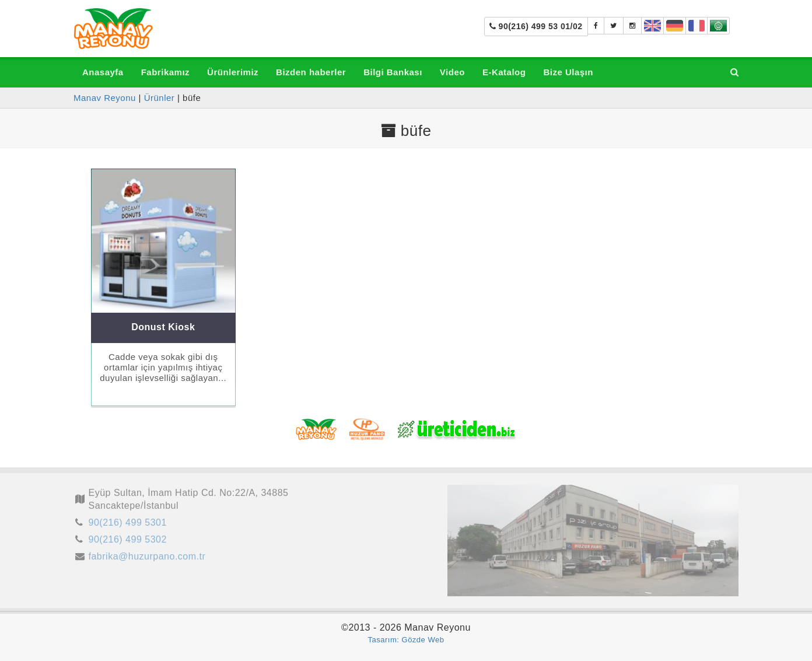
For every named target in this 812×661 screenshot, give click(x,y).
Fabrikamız (165, 72)
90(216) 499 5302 (128, 542)
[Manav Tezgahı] (614, 26)
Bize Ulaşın (568, 72)
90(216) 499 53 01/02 (536, 26)
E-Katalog (504, 72)
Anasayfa (103, 72)
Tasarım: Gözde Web (406, 640)
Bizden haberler (311, 72)
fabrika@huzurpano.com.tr (147, 559)
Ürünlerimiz (233, 72)
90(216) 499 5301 (128, 525)
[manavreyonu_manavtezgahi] (633, 26)
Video (452, 72)
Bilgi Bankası (393, 72)
